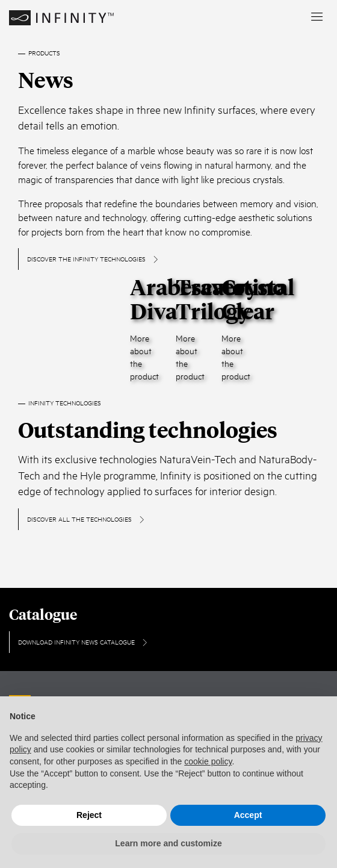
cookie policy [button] (208, 761)
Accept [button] (248, 815)
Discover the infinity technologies (93, 258)
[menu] (317, 18)
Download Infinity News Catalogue (83, 642)
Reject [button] (89, 815)
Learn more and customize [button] (168, 843)
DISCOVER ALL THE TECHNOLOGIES (86, 519)
